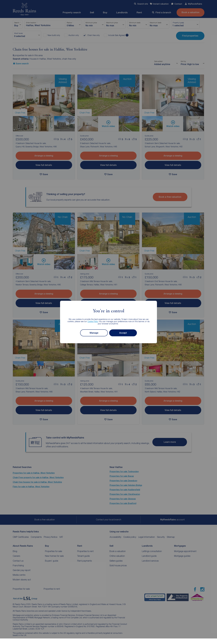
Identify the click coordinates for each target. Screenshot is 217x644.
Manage (94, 333)
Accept (123, 333)
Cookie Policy (93, 321)
